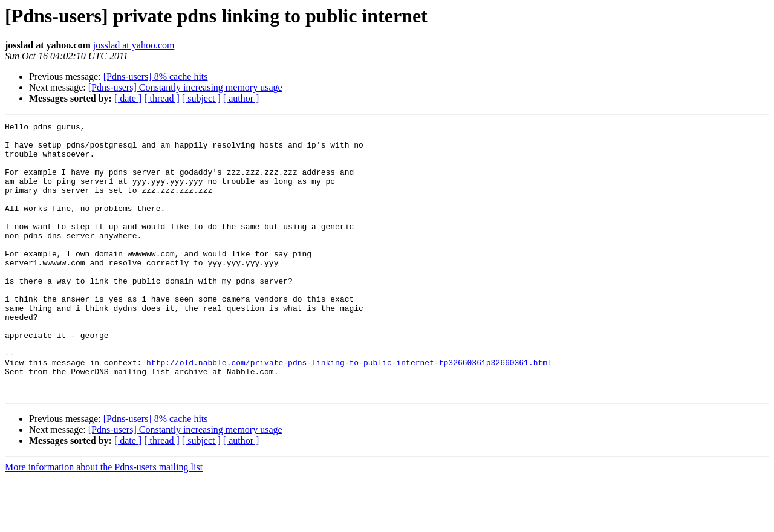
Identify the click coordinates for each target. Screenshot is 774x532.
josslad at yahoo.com (134, 45)
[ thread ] (162, 98)
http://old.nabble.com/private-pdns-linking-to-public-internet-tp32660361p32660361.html (349, 411)
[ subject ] (201, 98)
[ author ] (241, 98)
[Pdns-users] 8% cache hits (156, 76)
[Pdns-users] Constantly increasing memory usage (185, 87)
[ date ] (128, 98)
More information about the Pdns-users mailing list (104, 521)
